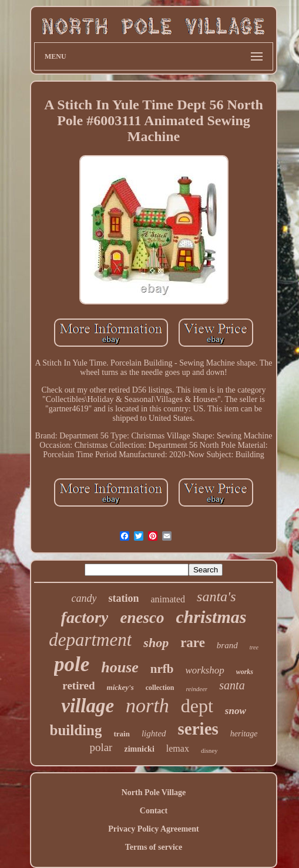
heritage (244, 734)
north (147, 706)
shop (156, 643)
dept (197, 706)
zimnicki (139, 749)
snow (236, 711)
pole (72, 664)
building (76, 730)
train (121, 734)
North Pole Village (154, 792)
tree (254, 647)
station (123, 598)
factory (85, 617)
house (120, 667)
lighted (154, 733)
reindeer (196, 689)
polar (101, 747)
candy (84, 598)
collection (160, 688)
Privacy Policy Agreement (153, 829)
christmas (211, 617)
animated (168, 599)
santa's (216, 596)
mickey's (120, 687)
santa (232, 685)
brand (227, 645)
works (245, 672)
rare (193, 643)
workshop (205, 670)
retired (78, 686)
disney (209, 750)
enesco (142, 618)
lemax (178, 748)
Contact (154, 811)
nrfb (162, 669)
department (90, 640)
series (198, 729)
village (88, 706)
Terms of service (154, 847)
